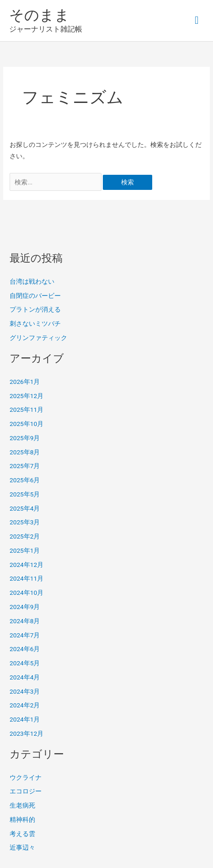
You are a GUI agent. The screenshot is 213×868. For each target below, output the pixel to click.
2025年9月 (25, 438)
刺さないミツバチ (35, 323)
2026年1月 (25, 382)
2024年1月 (25, 719)
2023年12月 (27, 733)
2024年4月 (25, 677)
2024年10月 (27, 593)
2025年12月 (27, 396)
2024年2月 (25, 705)
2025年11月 (27, 410)
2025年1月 (25, 550)
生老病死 (22, 805)
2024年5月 (25, 663)
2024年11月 (27, 578)
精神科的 (22, 819)
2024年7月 (25, 635)
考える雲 (22, 834)
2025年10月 (27, 424)
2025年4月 (25, 508)
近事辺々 (22, 847)
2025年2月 (25, 536)
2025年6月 (25, 480)
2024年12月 (27, 565)
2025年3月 (25, 522)
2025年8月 (25, 452)
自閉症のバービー (35, 296)
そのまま (39, 15)
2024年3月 (25, 691)
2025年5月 (25, 494)
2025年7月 (25, 466)
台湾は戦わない (32, 281)
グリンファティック (38, 338)
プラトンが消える (35, 309)
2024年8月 (25, 621)
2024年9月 (25, 607)
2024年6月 (25, 649)
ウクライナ (26, 777)
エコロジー (26, 791)
